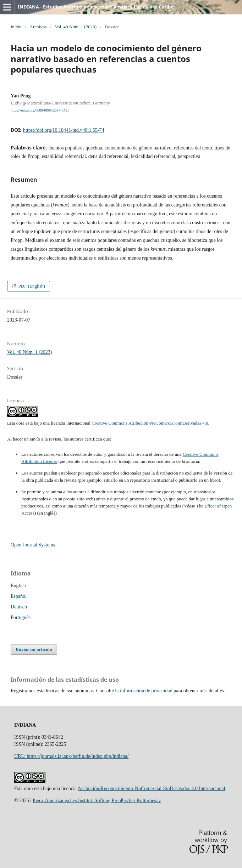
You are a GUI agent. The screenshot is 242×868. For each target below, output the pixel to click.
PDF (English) (31, 286)
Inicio (16, 27)
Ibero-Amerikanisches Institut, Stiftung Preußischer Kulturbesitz (97, 801)
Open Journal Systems (33, 545)
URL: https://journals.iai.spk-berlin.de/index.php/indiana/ (71, 756)
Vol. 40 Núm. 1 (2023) (76, 27)
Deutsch (19, 607)
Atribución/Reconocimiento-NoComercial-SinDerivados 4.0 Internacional (152, 788)
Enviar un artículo (34, 649)
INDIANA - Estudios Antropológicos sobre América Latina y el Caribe (96, 7)
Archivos (38, 27)
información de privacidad (146, 691)
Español (19, 596)
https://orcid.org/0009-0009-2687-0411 (40, 110)
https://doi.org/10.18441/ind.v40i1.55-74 (64, 130)
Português (21, 617)
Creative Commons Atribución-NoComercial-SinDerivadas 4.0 (150, 423)
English (18, 586)
